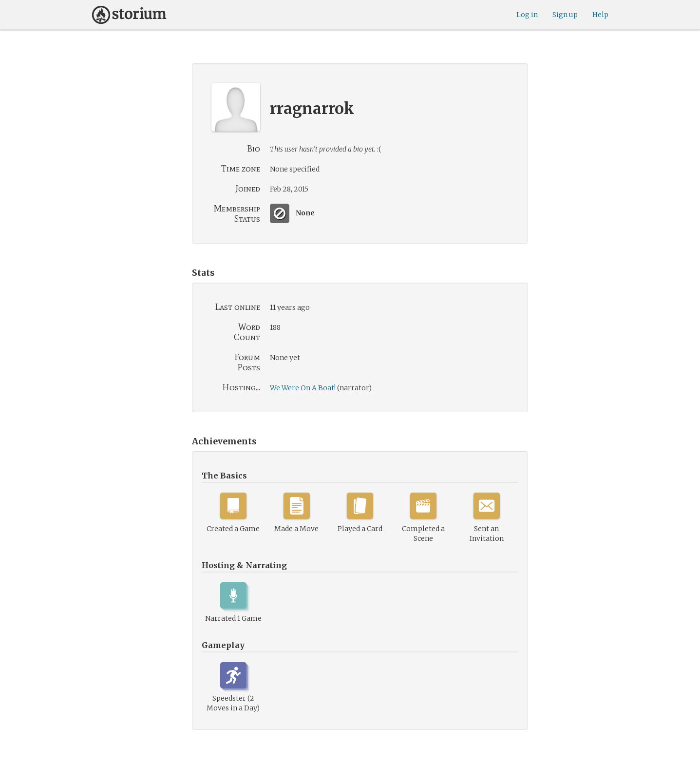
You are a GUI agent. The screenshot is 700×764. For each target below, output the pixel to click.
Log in (527, 15)
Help (600, 15)
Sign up (565, 15)
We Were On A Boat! (303, 388)
